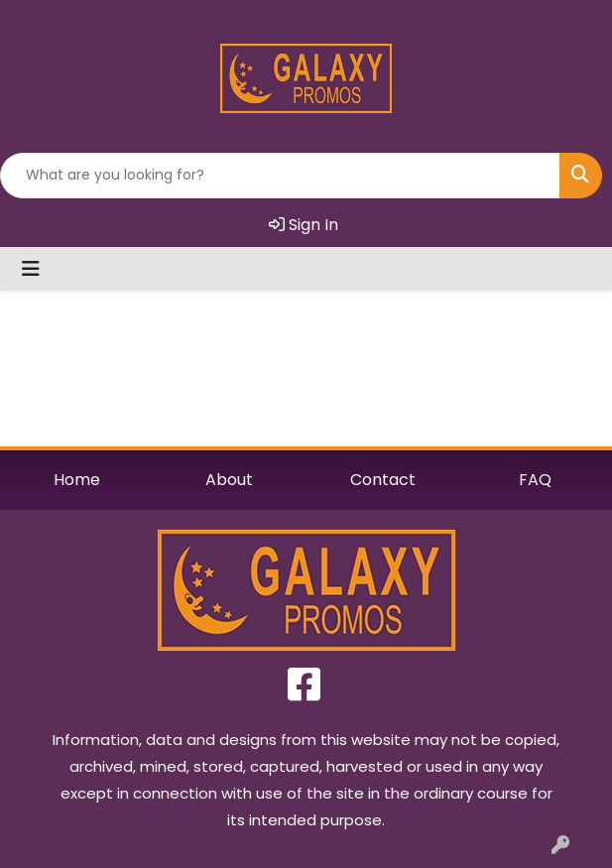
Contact (383, 480)
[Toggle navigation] (31, 269)
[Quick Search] (280, 176)
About (229, 480)
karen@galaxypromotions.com (363, 17)
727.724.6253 (163, 17)
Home (77, 480)
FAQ (535, 480)
